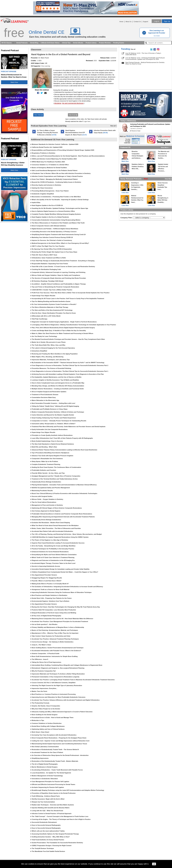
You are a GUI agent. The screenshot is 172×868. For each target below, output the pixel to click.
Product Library (91, 43)
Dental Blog (34, 43)
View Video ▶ (38, 115)
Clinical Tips (66, 43)
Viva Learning (46, 66)
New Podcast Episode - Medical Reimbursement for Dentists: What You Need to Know (145, 63)
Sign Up (167, 21)
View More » (165, 147)
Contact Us (137, 22)
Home (121, 22)
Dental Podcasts (22, 43)
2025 (95, 61)
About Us (128, 22)
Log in (157, 21)
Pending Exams (119, 43)
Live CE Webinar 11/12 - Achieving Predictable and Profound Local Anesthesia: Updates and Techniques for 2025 (145, 59)
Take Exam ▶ (73, 115)
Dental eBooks (78, 43)
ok (154, 864)
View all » (114, 126)
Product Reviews (105, 43)
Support (146, 22)
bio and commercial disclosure (73, 103)
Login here (87, 121)
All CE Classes (7, 43)
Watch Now (14, 82)
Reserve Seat (136, 131)
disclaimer (58, 103)
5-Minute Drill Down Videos (50, 43)
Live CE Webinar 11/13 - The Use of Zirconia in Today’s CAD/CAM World (143, 54)
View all (133, 49)
